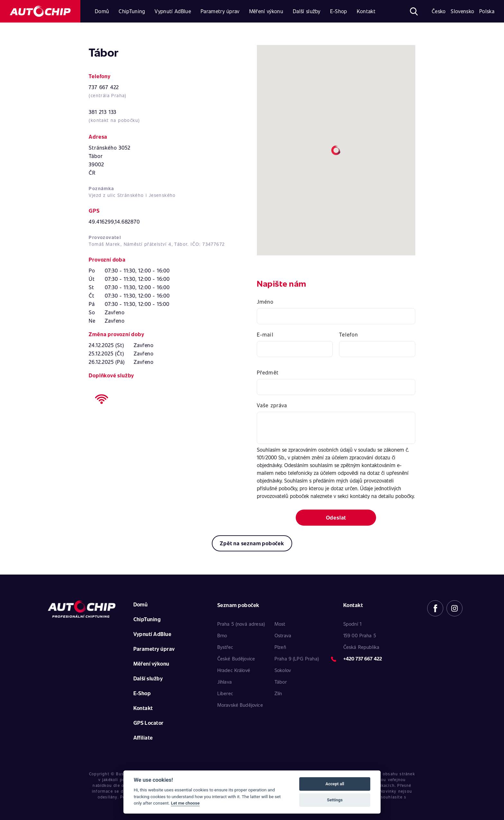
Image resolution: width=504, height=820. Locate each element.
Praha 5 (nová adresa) (241, 624)
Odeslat (336, 517)
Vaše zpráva (272, 405)
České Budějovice (236, 659)
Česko (439, 11)
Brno (222, 635)
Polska (487, 11)
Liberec (225, 693)
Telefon (349, 334)
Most (280, 624)
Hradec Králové (234, 670)
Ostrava (283, 635)
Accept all (335, 784)
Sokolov (283, 670)
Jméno (265, 302)
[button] (336, 150)
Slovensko (462, 11)
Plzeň (280, 647)
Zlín (278, 693)
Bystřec (225, 647)
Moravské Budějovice (240, 705)
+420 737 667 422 (363, 659)
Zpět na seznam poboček (252, 543)
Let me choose (185, 803)
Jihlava (225, 682)
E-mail (265, 334)
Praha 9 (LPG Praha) (297, 659)
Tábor (281, 682)
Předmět (268, 372)
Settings (335, 800)
